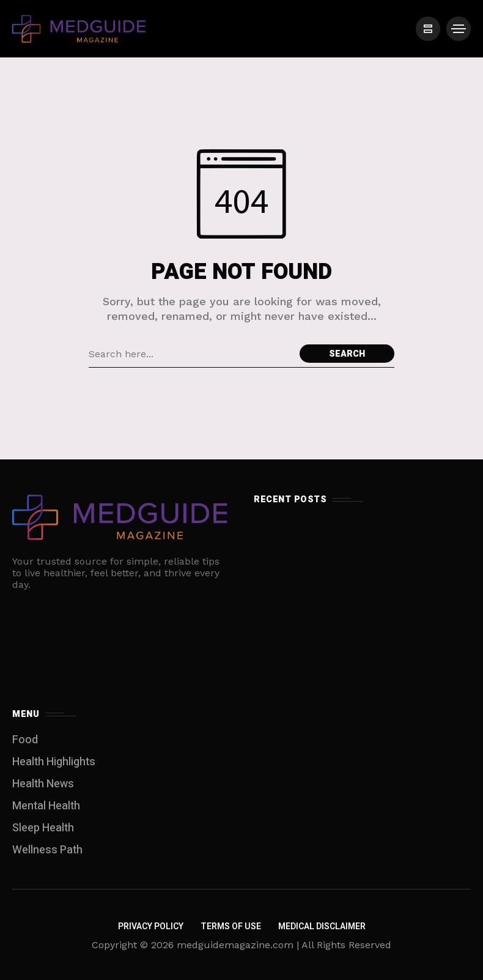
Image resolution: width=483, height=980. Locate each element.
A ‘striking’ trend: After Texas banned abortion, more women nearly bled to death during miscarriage (360, 577)
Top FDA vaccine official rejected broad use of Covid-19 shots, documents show (362, 658)
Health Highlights (54, 762)
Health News (43, 784)
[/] (428, 29)
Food (25, 740)
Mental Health (46, 806)
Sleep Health (43, 828)
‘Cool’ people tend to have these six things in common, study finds (358, 622)
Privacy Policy (151, 926)
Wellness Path (47, 850)
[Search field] (191, 354)
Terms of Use (231, 926)
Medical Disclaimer (322, 926)
